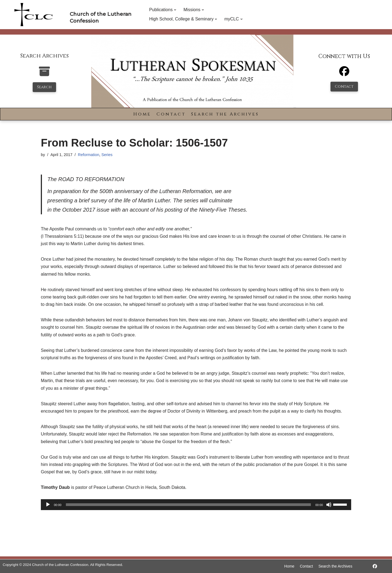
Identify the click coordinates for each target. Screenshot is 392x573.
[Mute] (329, 505)
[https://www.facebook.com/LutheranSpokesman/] (375, 566)
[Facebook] (344, 74)
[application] (196, 505)
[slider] (189, 505)
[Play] (48, 505)
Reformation (88, 155)
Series (107, 155)
